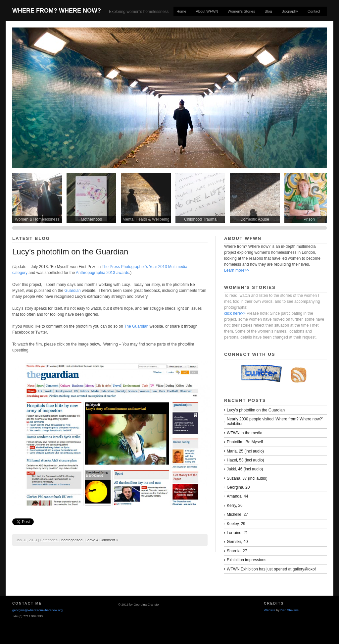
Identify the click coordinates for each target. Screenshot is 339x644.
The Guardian (137, 326)
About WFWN (207, 11)
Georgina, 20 (238, 487)
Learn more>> (237, 270)
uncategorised (71, 540)
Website (269, 610)
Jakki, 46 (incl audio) (245, 469)
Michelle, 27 (237, 514)
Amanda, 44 (238, 496)
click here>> (235, 313)
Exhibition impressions (246, 560)
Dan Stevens (290, 610)
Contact (314, 11)
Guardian (72, 291)
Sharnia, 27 (237, 551)
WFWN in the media (244, 433)
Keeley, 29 (236, 524)
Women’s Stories (242, 11)
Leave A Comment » (102, 540)
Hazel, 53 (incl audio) (245, 460)
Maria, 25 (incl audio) (245, 451)
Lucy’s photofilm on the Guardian (70, 252)
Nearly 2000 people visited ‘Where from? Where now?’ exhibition (275, 421)
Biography (290, 11)
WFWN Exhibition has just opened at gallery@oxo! (271, 569)
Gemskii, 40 (237, 542)
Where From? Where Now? (57, 11)
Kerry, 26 (235, 506)
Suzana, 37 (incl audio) (247, 478)
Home (181, 11)
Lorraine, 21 (237, 533)
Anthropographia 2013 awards (102, 273)
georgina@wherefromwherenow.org (37, 610)
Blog (268, 11)
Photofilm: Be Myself (245, 442)
